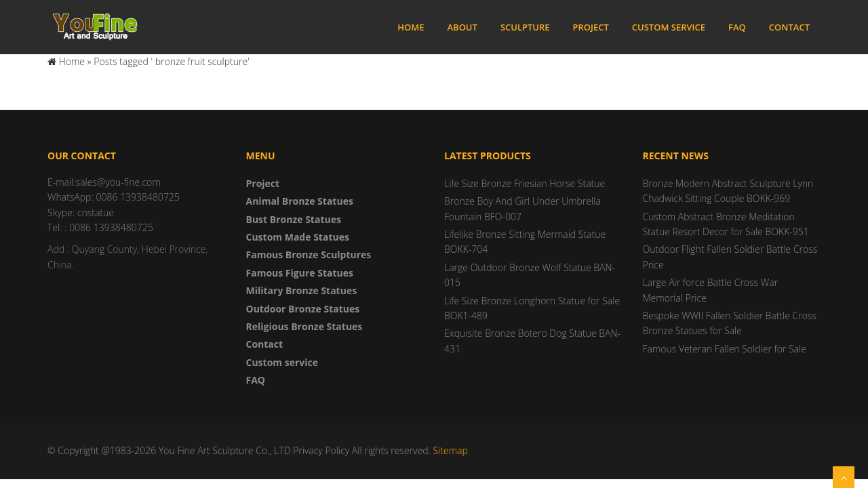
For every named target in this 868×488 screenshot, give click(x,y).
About (462, 27)
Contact (789, 27)
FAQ (737, 27)
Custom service (669, 27)
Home (411, 27)
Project (591, 27)
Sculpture (525, 27)
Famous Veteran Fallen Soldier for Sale (725, 349)
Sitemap (450, 450)
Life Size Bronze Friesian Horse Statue (525, 183)
